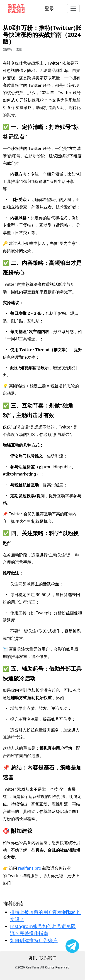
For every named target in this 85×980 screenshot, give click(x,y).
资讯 (33, 958)
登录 (49, 8)
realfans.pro (30, 868)
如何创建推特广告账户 (34, 940)
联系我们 (48, 958)
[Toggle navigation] (73, 9)
